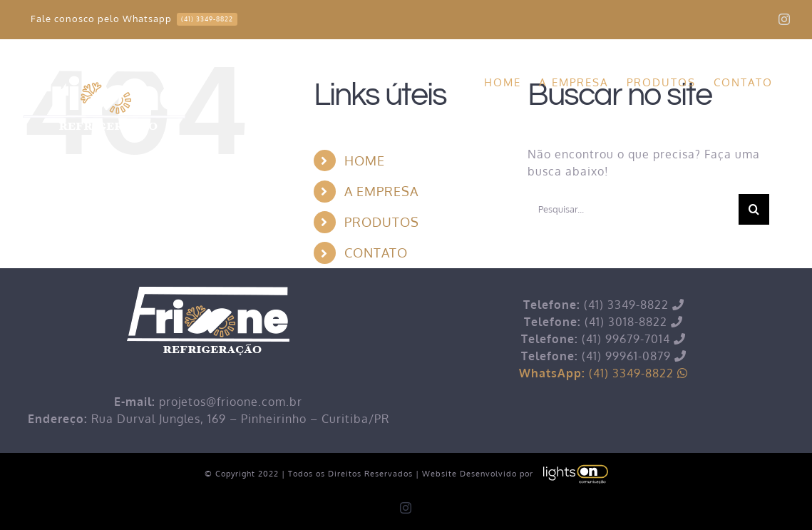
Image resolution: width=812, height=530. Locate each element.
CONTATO (376, 253)
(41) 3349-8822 (603, 373)
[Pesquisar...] (633, 209)
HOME (365, 160)
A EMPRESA (381, 191)
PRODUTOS (382, 222)
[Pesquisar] (754, 209)
